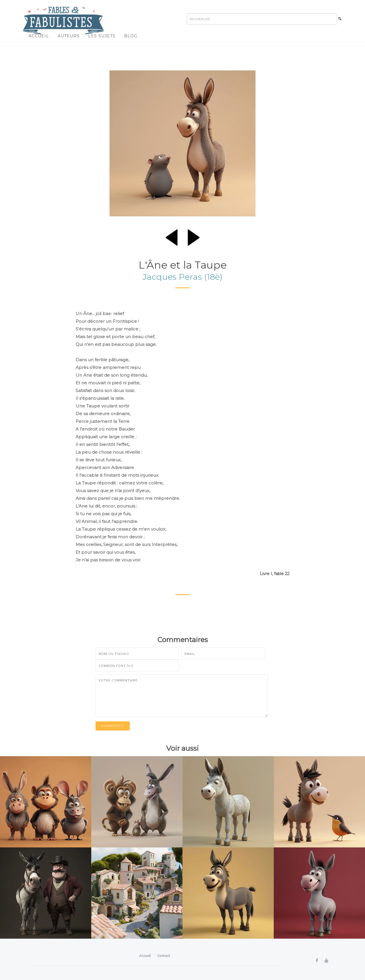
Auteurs (69, 36)
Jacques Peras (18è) (182, 277)
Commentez (113, 726)
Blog (131, 36)
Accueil (39, 36)
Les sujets (102, 36)
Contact (164, 956)
